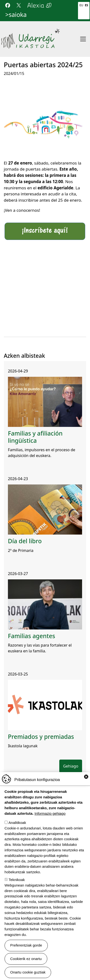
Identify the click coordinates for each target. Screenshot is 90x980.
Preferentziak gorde (26, 946)
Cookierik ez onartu (26, 959)
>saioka (16, 14)
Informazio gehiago (50, 814)
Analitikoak (17, 823)
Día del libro (25, 541)
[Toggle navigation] (83, 39)
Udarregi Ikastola (30, 31)
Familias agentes (32, 636)
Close (86, 777)
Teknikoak (17, 880)
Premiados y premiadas (41, 737)
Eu (81, 5)
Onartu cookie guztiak (28, 973)
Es (86, 5)
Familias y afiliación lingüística (35, 437)
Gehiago (71, 766)
